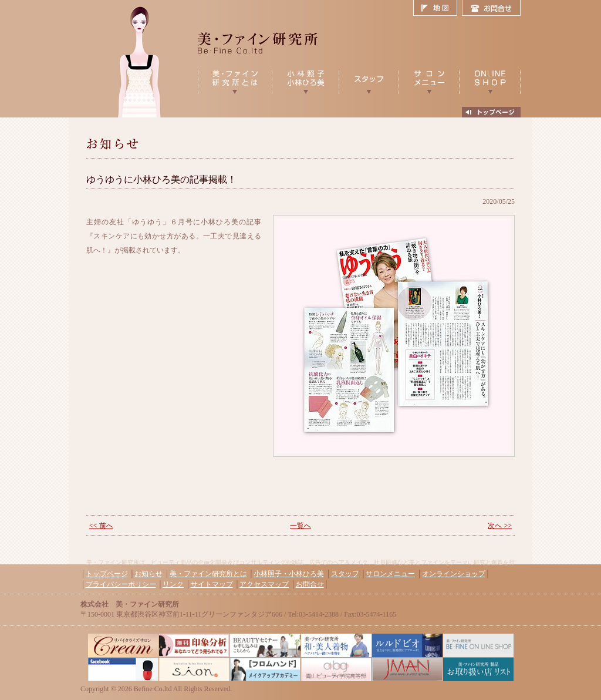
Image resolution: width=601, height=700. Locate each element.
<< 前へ (101, 526)
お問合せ (491, 8)
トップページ (107, 574)
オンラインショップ (454, 574)
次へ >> (500, 526)
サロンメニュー (390, 574)
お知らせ (148, 574)
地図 (438, 8)
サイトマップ (212, 584)
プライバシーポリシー (121, 584)
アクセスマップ (264, 584)
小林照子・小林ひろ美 (289, 574)
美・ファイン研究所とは (208, 574)
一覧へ (300, 526)
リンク (173, 584)
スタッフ (345, 574)
